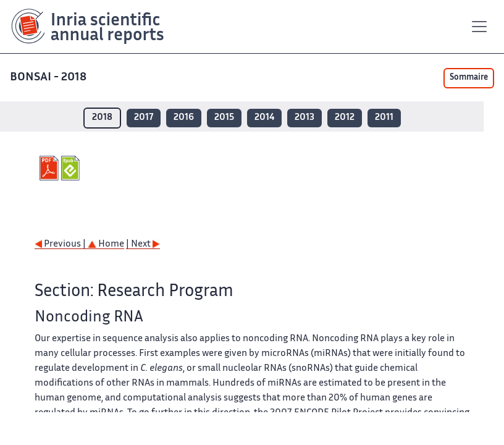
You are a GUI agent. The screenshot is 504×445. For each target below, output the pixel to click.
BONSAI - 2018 (49, 78)
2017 (144, 118)
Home (106, 244)
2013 (304, 118)
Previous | (61, 244)
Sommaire (469, 78)
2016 (184, 118)
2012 (345, 118)
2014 (264, 118)
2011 (384, 118)
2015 (224, 118)
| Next (143, 244)
